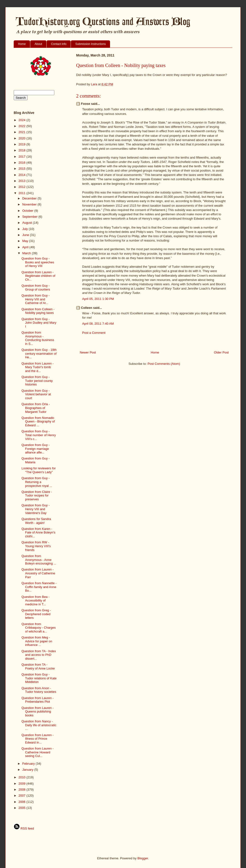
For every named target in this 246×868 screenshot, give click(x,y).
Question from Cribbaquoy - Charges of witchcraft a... (38, 628)
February (29, 764)
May (26, 241)
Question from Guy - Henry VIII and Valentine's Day (35, 509)
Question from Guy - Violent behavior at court (36, 394)
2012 (22, 187)
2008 (22, 790)
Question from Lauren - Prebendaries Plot (37, 700)
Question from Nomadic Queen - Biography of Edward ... (38, 422)
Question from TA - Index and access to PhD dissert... (39, 655)
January (28, 770)
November (30, 204)
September (30, 217)
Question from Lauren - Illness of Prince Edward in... (37, 739)
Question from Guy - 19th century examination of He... (39, 353)
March (27, 253)
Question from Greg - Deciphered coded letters (36, 614)
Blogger (143, 858)
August (28, 223)
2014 (22, 175)
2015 (22, 169)
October (28, 211)
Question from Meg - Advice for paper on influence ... (37, 641)
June (26, 235)
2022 (22, 126)
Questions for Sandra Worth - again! (36, 521)
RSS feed (24, 828)
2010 (22, 777)
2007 (22, 796)
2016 (22, 163)
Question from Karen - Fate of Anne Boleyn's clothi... (38, 533)
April (26, 247)
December (30, 198)
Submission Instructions (90, 44)
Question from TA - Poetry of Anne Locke (38, 666)
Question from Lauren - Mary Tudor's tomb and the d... (37, 367)
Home (22, 44)
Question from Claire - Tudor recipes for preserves (37, 496)
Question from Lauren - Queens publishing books (37, 712)
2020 (22, 138)
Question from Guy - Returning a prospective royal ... (37, 482)
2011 (22, 193)
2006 (22, 802)
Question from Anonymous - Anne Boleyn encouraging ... (39, 560)
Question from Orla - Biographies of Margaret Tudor (36, 408)
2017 (22, 157)
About (38, 44)
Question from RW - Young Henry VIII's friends (36, 546)
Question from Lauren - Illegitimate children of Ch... (38, 276)
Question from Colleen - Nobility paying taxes (38, 311)
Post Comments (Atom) (164, 364)
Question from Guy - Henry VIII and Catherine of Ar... (35, 299)
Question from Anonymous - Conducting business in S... (38, 338)
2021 (22, 132)
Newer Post (88, 352)
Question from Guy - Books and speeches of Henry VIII (38, 262)
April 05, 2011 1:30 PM (98, 299)
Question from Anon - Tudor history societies (39, 690)
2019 (22, 144)
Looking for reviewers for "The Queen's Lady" (38, 470)
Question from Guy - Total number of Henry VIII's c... (39, 435)
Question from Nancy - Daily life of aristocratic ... (39, 725)
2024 (22, 120)
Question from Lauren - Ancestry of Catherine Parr (38, 573)
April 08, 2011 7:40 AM (98, 324)
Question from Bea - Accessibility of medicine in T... (35, 601)
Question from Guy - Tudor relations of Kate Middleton (39, 678)
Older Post (221, 352)
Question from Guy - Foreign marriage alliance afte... (35, 449)
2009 (22, 784)
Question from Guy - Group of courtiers (36, 288)
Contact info (59, 44)
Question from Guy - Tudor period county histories (37, 381)
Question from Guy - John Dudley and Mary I (39, 323)
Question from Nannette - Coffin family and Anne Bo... (39, 587)
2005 (22, 808)
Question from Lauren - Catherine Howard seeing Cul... (37, 752)
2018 (22, 150)
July (26, 229)
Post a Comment (94, 333)
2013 (22, 181)
